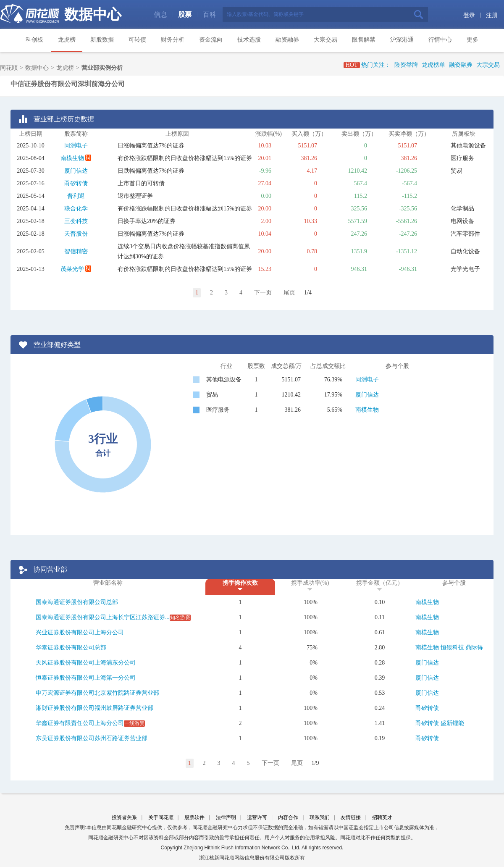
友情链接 (351, 817)
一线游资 (134, 723)
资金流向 (211, 40)
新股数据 (102, 40)
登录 (469, 15)
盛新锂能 (452, 723)
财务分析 (173, 40)
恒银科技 (452, 648)
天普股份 (76, 234)
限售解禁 (364, 40)
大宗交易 (325, 40)
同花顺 (9, 68)
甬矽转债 (76, 183)
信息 (160, 14)
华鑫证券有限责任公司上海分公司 (80, 723)
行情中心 (440, 40)
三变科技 (76, 221)
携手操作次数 (240, 583)
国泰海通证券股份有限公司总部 (77, 602)
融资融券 (287, 40)
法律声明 (226, 817)
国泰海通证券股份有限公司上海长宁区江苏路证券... (103, 617)
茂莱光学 (72, 269)
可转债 (137, 40)
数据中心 (93, 14)
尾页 (289, 293)
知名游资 (180, 617)
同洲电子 (76, 146)
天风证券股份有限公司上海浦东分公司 (86, 663)
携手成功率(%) (310, 583)
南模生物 (72, 158)
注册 (492, 15)
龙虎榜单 (433, 65)
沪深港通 (402, 40)
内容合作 (288, 817)
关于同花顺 (161, 817)
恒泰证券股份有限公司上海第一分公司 (86, 678)
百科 (210, 14)
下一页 (263, 293)
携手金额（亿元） (380, 583)
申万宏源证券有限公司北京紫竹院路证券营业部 (97, 693)
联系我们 (320, 817)
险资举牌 (406, 65)
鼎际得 (474, 648)
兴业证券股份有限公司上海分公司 (80, 632)
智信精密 (76, 251)
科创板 (34, 40)
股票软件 (194, 817)
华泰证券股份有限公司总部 (71, 648)
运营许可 (257, 817)
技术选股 (249, 40)
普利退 (76, 196)
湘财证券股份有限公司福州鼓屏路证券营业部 (94, 708)
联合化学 (76, 209)
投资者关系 (124, 817)
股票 (185, 14)
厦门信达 (76, 171)
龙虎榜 (67, 40)
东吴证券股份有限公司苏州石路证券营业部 (92, 738)
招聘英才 (382, 817)
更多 (472, 40)
